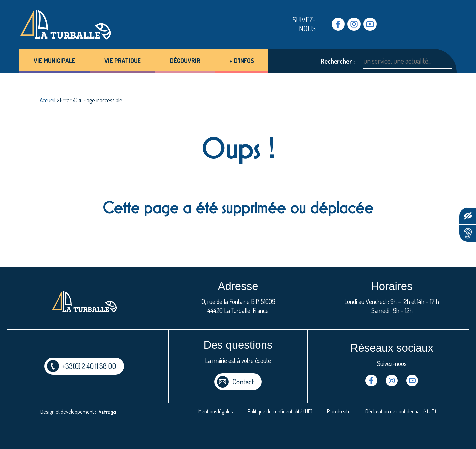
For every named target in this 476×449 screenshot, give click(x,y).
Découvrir (185, 60)
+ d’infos (242, 60)
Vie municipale (55, 60)
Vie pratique (123, 60)
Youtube (370, 24)
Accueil (47, 100)
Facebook (338, 24)
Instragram (354, 24)
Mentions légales (216, 411)
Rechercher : (338, 61)
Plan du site (339, 411)
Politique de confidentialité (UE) (280, 411)
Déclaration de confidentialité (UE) (401, 411)
